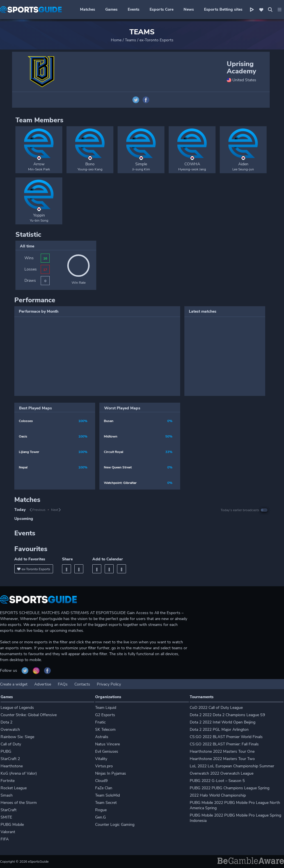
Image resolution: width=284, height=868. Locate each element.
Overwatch (10, 730)
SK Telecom (105, 730)
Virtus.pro (104, 766)
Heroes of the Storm (19, 803)
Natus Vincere (107, 744)
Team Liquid (106, 708)
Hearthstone (12, 766)
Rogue (101, 810)
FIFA (5, 839)
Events (134, 9)
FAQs (63, 684)
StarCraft (9, 810)
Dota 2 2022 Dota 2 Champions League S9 (227, 715)
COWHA (192, 164)
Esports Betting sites (223, 9)
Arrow (39, 164)
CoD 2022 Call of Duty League (216, 708)
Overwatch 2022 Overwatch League (222, 773)
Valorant (8, 832)
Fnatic (100, 722)
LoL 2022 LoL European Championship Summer (232, 766)
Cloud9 (101, 781)
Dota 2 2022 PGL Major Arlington (219, 730)
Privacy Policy (109, 684)
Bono (90, 164)
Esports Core (162, 9)
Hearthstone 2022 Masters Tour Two (222, 759)
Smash (7, 795)
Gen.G (100, 817)
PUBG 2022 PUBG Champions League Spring (230, 788)
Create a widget (14, 684)
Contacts (82, 684)
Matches (88, 9)
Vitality (101, 759)
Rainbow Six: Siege (17, 737)
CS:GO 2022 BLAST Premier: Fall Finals (224, 744)
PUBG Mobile (12, 825)
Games (111, 9)
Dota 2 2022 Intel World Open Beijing (223, 722)
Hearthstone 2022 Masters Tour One (222, 751)
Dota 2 (6, 722)
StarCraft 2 (10, 759)
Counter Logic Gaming (115, 825)
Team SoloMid (107, 795)
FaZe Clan (104, 788)
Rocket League (14, 788)
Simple (141, 164)
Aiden (243, 164)
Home (116, 40)
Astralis (102, 737)
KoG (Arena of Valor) (19, 773)
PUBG (6, 751)
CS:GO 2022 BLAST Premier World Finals (226, 737)
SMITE (6, 817)
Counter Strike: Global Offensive (29, 715)
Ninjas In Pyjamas (111, 773)
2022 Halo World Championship (218, 795)
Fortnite (8, 781)
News (189, 9)
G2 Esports (105, 715)
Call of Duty (11, 744)
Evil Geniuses (107, 751)
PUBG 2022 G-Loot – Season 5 (217, 781)
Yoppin (39, 215)
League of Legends (17, 708)
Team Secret (106, 803)
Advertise (43, 684)
